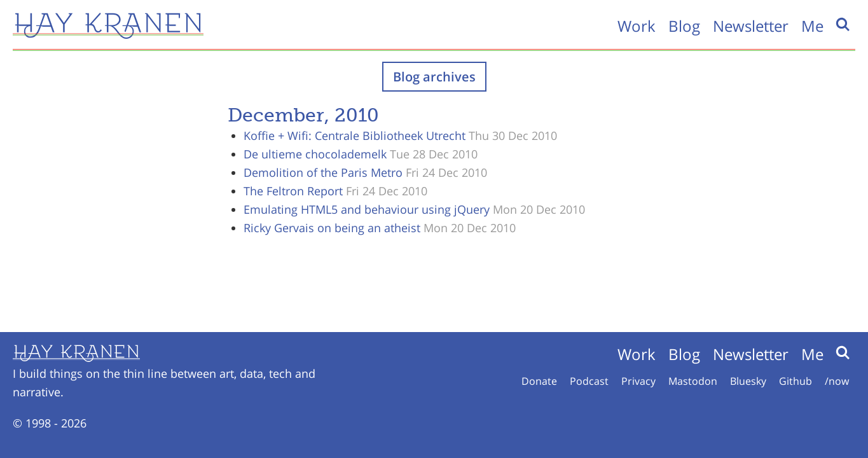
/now (837, 381)
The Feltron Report (293, 191)
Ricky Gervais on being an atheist (332, 228)
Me (812, 26)
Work (637, 26)
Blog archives (434, 77)
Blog (684, 26)
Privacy (638, 381)
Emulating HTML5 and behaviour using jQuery (367, 209)
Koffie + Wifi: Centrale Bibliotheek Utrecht (355, 135)
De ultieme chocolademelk (315, 154)
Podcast (589, 381)
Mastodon (693, 381)
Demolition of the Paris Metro (323, 172)
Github (796, 381)
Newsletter (751, 26)
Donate (539, 381)
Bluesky (748, 381)
